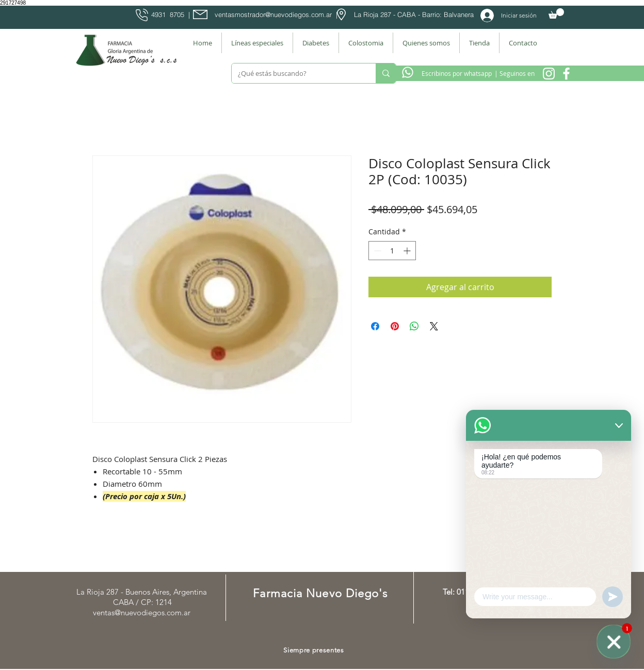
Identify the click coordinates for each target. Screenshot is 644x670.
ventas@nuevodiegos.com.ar (142, 612)
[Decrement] (376, 251)
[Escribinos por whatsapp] (457, 73)
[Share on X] (434, 326)
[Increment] (408, 251)
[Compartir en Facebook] (375, 326)
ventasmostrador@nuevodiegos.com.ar (273, 14)
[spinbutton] (392, 251)
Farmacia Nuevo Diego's (320, 593)
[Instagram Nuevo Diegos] (549, 74)
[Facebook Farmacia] (566, 74)
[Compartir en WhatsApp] (414, 326)
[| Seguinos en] (514, 73)
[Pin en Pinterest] (395, 326)
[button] (556, 13)
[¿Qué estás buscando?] (296, 73)
